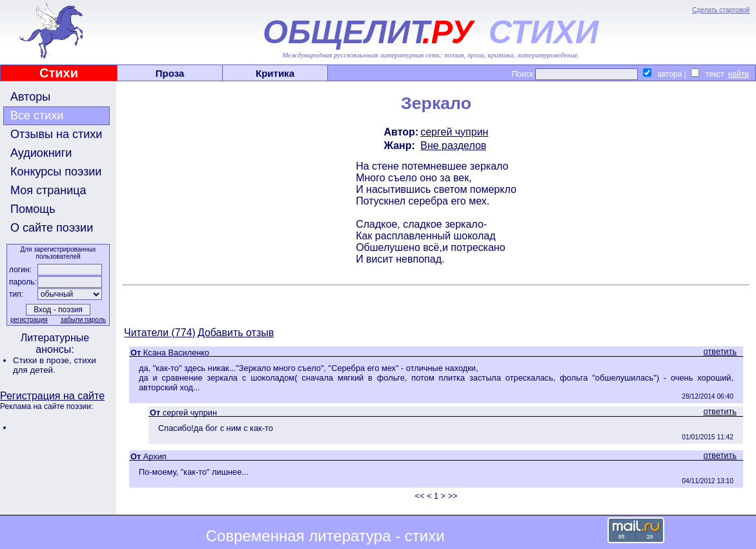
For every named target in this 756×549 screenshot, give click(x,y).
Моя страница (48, 190)
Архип (155, 456)
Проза (170, 73)
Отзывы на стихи (56, 134)
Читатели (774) (160, 333)
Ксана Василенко (176, 353)
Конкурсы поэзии (56, 172)
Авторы (30, 97)
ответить (720, 351)
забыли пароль (83, 320)
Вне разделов (453, 145)
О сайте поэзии (52, 228)
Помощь (33, 209)
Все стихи (37, 115)
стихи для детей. (55, 365)
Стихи (59, 73)
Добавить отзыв (236, 333)
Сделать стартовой (721, 10)
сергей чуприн (454, 132)
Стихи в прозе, (43, 360)
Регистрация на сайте (52, 396)
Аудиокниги (41, 153)
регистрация (29, 320)
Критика (275, 73)
